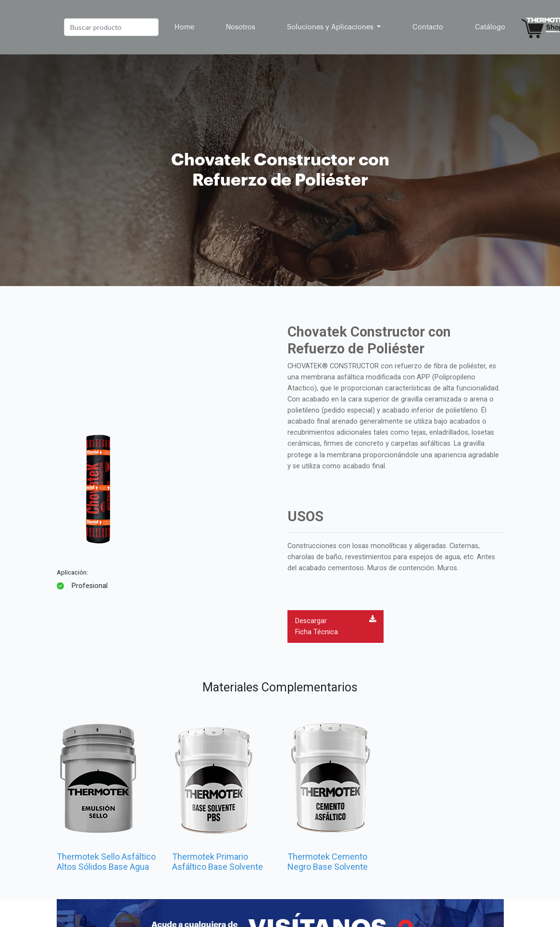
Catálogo (490, 27)
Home (186, 26)
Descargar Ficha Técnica (336, 626)
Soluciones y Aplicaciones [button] (331, 27)
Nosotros (241, 27)
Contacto (428, 27)
